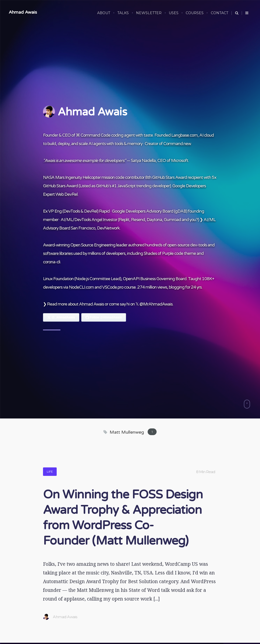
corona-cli (52, 262)
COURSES (195, 13)
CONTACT (219, 13)
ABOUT (104, 13)
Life (50, 472)
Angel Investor (104, 220)
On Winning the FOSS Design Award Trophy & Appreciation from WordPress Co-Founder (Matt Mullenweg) (123, 518)
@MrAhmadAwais (156, 304)
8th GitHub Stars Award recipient (174, 177)
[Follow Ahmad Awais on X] (61, 317)
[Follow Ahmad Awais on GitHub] (104, 317)
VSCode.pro (113, 287)
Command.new (177, 144)
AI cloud (207, 135)
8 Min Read (206, 472)
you (193, 220)
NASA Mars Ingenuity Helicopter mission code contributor (94, 177)
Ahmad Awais (23, 12)
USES (174, 13)
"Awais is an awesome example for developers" (84, 161)
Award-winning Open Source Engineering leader (85, 245)
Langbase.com (184, 135)
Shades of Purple (159, 253)
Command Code (95, 135)
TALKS (123, 13)
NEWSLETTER (149, 13)
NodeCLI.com (81, 287)
